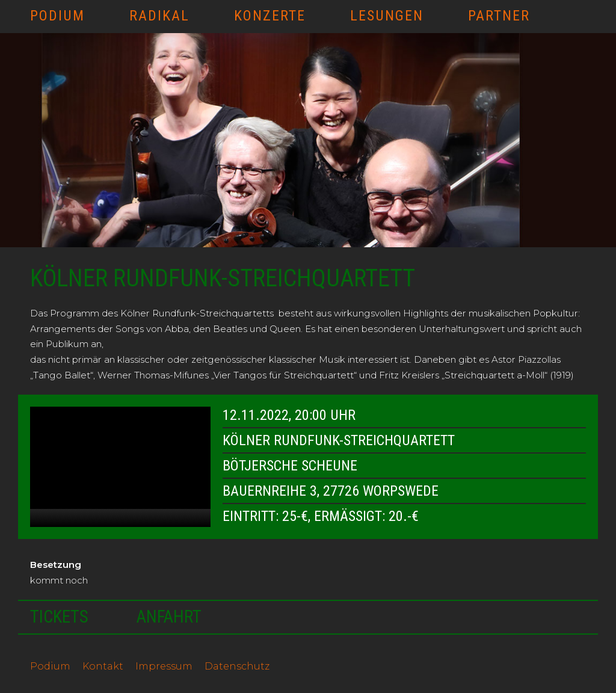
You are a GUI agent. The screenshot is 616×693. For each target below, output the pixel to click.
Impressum (164, 666)
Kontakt (103, 666)
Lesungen (387, 16)
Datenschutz (237, 666)
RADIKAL (159, 16)
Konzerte (270, 16)
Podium (57, 16)
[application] (120, 467)
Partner (499, 16)
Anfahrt (169, 617)
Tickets (59, 617)
